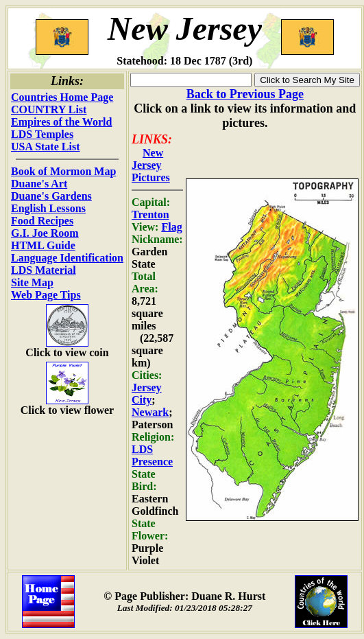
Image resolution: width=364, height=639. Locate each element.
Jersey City (147, 394)
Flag (171, 227)
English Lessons (48, 208)
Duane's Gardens (51, 196)
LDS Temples (42, 134)
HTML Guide (43, 245)
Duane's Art (39, 184)
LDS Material (44, 270)
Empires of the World (61, 122)
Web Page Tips (46, 295)
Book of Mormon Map (63, 171)
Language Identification (67, 258)
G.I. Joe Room (45, 233)
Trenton (150, 214)
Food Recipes (42, 221)
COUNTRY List (49, 109)
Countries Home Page (62, 97)
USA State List (45, 147)
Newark (150, 412)
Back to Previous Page (245, 94)
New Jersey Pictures (151, 165)
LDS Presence (152, 455)
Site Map (32, 282)
